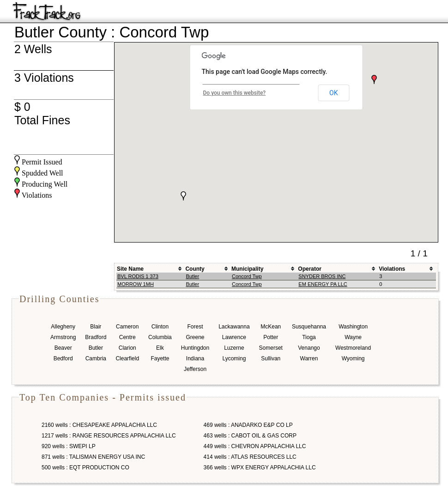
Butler (192, 276)
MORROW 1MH (136, 284)
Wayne (353, 337)
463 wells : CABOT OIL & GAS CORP (250, 436)
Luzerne (234, 348)
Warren (309, 358)
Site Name (130, 269)
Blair (96, 327)
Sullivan (271, 358)
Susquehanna (309, 327)
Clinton (160, 327)
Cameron (127, 327)
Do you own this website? (235, 93)
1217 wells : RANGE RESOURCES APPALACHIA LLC (109, 436)
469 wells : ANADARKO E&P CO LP (248, 425)
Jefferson (195, 369)
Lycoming (234, 358)
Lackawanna (234, 327)
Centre (127, 337)
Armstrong (63, 337)
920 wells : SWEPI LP (69, 446)
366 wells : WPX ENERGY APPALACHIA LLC (260, 468)
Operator (310, 269)
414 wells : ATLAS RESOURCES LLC (250, 457)
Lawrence (234, 337)
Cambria (96, 358)
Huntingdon (195, 348)
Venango (309, 348)
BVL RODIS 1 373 (138, 276)
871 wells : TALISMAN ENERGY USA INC (93, 457)
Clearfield (127, 358)
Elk (160, 348)
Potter (271, 337)
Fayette (160, 358)
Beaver (63, 348)
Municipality (247, 269)
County (195, 269)
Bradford (96, 337)
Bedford (63, 358)
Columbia (160, 337)
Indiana (195, 358)
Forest (195, 327)
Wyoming (353, 358)
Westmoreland (353, 348)
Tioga (309, 337)
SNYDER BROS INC (322, 276)
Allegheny (63, 327)
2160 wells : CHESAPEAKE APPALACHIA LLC (99, 425)
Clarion (127, 348)
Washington (353, 327)
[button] (374, 79)
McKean (271, 327)
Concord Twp (247, 276)
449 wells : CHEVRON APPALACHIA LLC (255, 446)
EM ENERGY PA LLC (323, 284)
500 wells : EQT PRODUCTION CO (85, 468)
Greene (195, 337)
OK (333, 93)
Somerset (271, 348)
